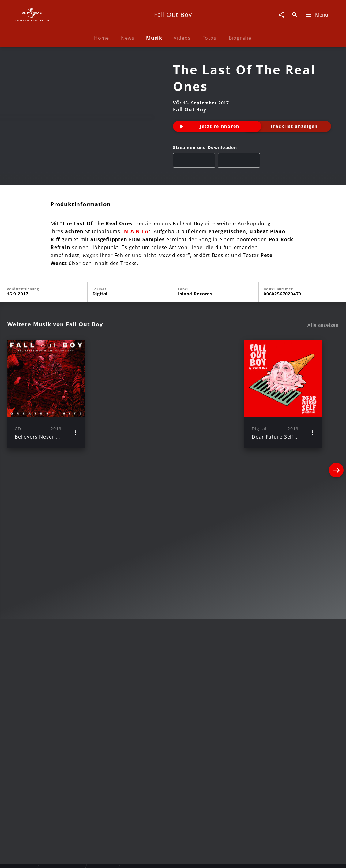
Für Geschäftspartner (311, 857)
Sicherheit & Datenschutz (141, 857)
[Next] (336, 441)
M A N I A (136, 279)
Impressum (24, 857)
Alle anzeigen (323, 372)
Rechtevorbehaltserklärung (74, 857)
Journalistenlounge (258, 857)
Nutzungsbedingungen (203, 857)
